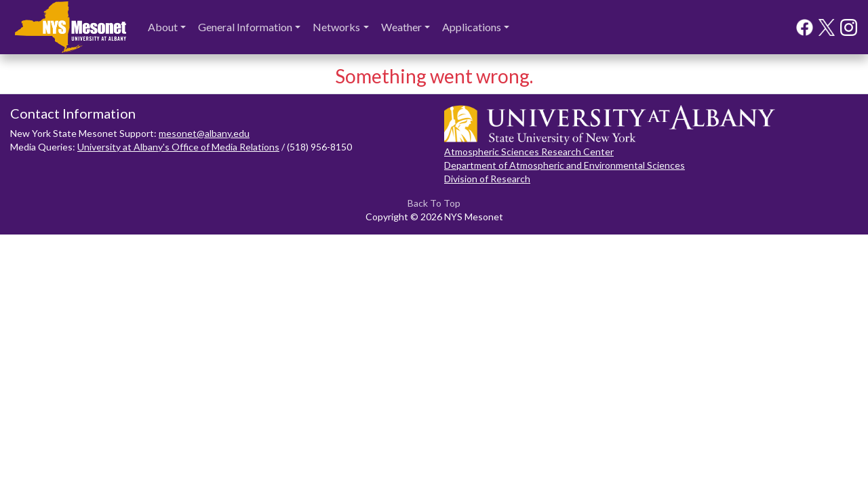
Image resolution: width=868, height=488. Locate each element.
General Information (245, 27)
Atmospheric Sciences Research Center (529, 151)
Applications (472, 27)
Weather (401, 27)
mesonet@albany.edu (204, 133)
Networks (336, 27)
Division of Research (487, 179)
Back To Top (434, 203)
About (163, 27)
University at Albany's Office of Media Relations (178, 147)
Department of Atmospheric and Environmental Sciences (565, 165)
